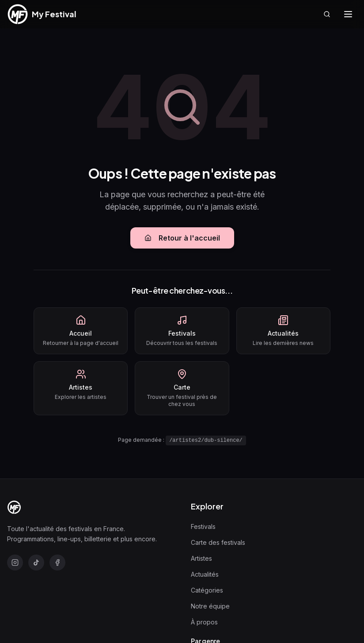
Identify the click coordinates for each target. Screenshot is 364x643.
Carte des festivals (218, 542)
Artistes (201, 558)
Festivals (203, 526)
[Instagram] (15, 563)
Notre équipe (210, 606)
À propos (204, 622)
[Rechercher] (327, 14)
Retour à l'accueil (182, 238)
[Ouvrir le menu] (348, 14)
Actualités (205, 574)
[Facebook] (57, 563)
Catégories (207, 590)
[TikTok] (36, 563)
